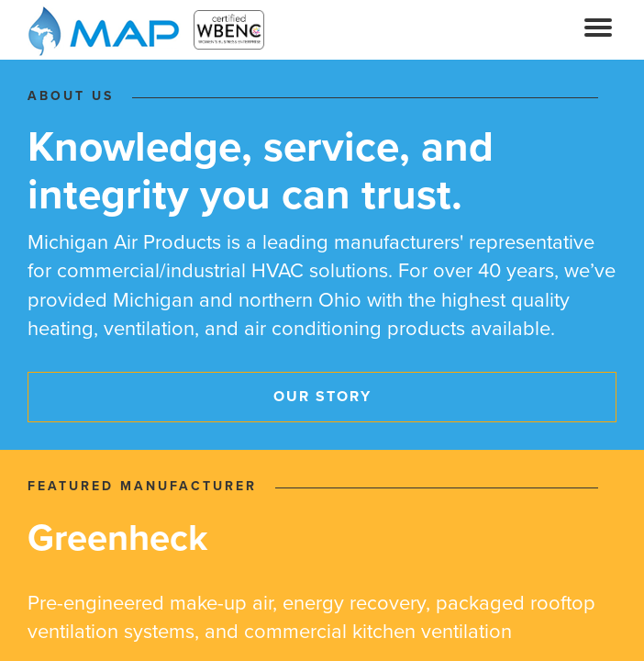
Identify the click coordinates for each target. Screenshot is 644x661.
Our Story (322, 397)
